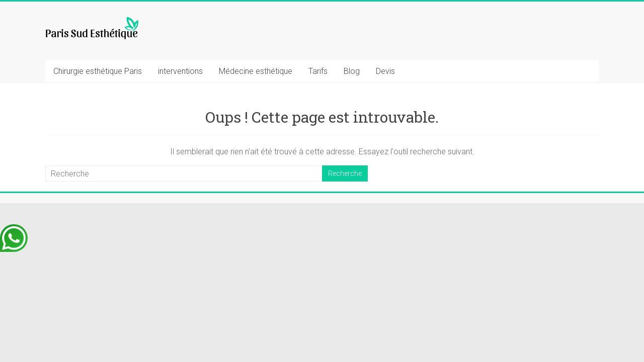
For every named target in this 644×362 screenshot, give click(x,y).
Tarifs (318, 71)
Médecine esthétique (256, 71)
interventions (180, 71)
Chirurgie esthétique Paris (98, 71)
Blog (352, 71)
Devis (385, 71)
